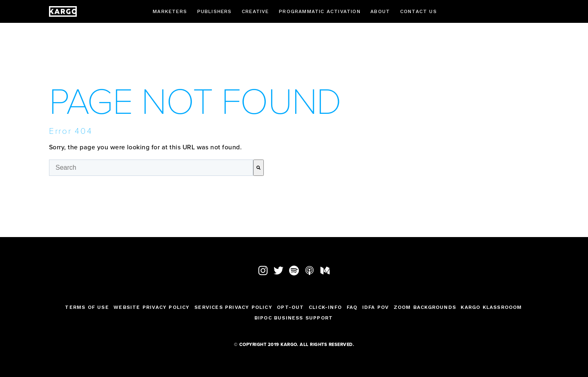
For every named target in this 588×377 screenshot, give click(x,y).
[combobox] (151, 168)
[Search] (258, 168)
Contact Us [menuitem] (419, 11)
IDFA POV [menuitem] (376, 307)
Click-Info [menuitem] (325, 307)
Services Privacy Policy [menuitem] (233, 307)
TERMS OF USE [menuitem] (87, 307)
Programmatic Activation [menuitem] (320, 11)
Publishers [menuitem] (215, 11)
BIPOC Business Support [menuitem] (294, 318)
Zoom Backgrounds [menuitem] (425, 307)
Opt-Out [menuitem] (290, 307)
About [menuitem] (380, 11)
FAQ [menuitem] (352, 307)
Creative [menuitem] (255, 11)
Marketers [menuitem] (170, 11)
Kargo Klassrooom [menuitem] (491, 307)
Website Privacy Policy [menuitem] (151, 307)
